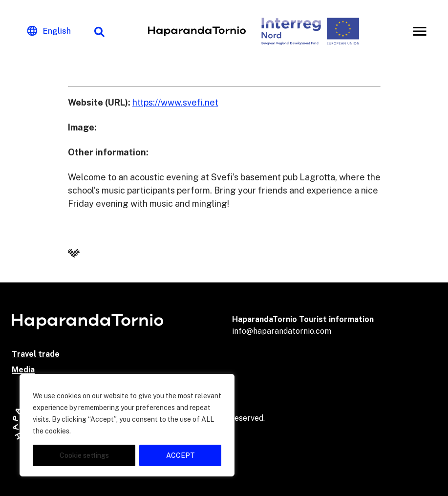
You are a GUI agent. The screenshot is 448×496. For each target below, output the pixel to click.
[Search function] (99, 31)
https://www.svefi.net (175, 102)
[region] (127, 425)
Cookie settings (84, 455)
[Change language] (49, 31)
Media (23, 370)
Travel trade (36, 354)
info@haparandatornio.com (282, 331)
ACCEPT (181, 455)
